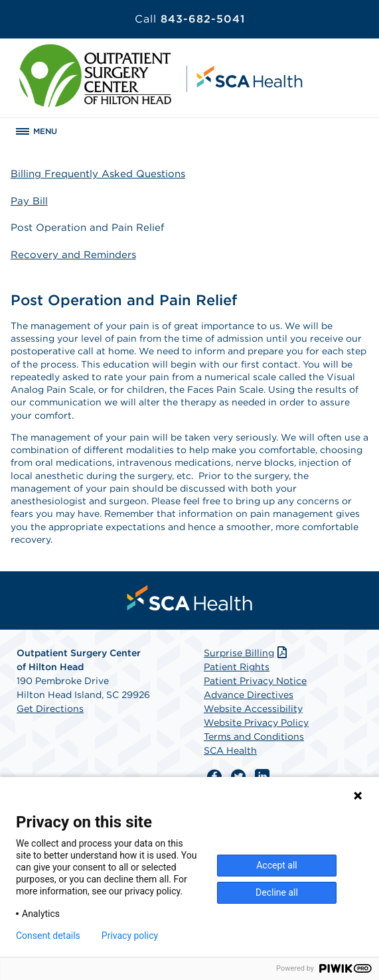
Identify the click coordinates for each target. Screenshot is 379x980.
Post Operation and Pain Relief (88, 228)
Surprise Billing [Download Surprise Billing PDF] (247, 653)
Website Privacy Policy (256, 723)
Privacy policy (130, 936)
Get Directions (50, 709)
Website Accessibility (253, 709)
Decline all (277, 892)
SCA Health (230, 750)
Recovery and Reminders (73, 255)
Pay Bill (29, 201)
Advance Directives (249, 695)
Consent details (48, 936)
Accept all (277, 865)
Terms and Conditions (254, 736)
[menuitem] (190, 598)
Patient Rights (237, 667)
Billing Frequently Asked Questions (98, 174)
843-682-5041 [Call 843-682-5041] (190, 19)
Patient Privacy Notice (255, 681)
